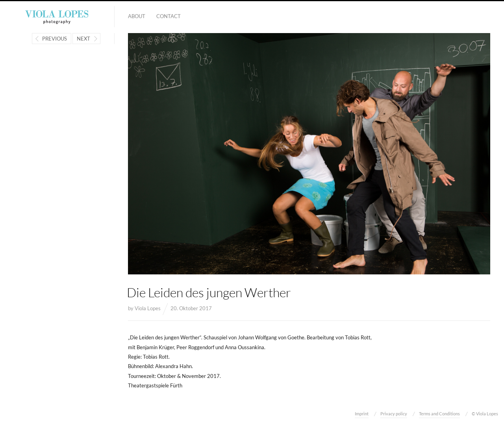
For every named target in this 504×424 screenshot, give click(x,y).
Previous (55, 39)
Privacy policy (394, 414)
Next (83, 39)
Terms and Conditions (439, 414)
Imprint (362, 414)
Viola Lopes (148, 308)
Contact (169, 16)
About (137, 16)
